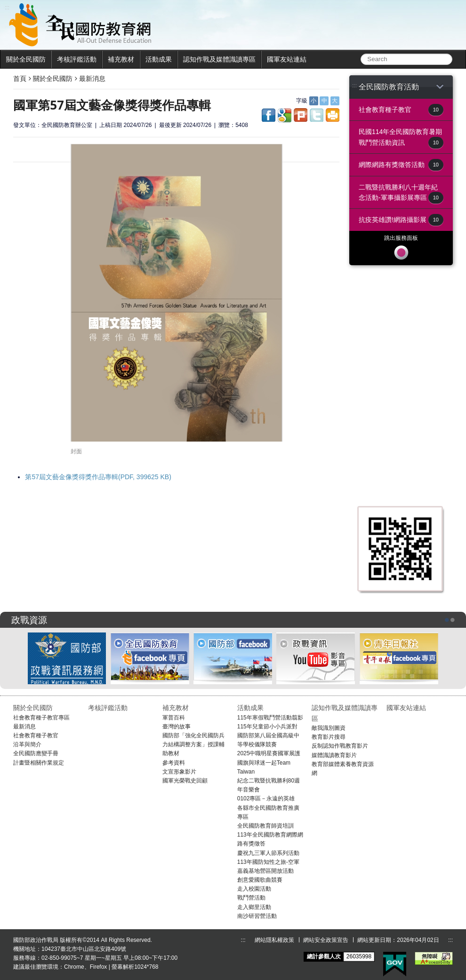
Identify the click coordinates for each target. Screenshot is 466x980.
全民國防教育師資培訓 (265, 826)
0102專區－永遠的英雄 (266, 798)
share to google (285, 115)
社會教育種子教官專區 (41, 718)
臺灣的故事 (177, 727)
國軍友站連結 (287, 59)
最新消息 (92, 79)
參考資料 (174, 763)
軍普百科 (174, 718)
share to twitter (317, 115)
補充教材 (121, 59)
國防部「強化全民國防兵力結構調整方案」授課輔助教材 (193, 744)
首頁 (20, 79)
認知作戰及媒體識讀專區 (219, 59)
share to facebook (269, 115)
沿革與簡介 (27, 744)
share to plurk (301, 115)
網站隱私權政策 (274, 940)
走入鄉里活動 (254, 907)
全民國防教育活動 (401, 87)
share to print (333, 115)
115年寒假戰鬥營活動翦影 (270, 718)
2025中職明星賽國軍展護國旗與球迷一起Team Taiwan (269, 762)
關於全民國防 (26, 59)
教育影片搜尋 (329, 737)
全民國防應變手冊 (36, 753)
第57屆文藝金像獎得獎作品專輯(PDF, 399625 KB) (98, 477)
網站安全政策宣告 (326, 940)
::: (354, 86)
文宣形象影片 (179, 772)
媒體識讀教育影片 (334, 755)
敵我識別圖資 (329, 728)
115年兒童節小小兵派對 (267, 727)
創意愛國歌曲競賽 (260, 880)
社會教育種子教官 (401, 110)
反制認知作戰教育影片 (340, 746)
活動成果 (159, 59)
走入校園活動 (254, 889)
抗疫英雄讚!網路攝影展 (401, 220)
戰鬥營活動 (251, 898)
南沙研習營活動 (257, 916)
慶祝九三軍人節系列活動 (268, 853)
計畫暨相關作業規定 (39, 763)
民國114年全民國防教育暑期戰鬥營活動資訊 (401, 138)
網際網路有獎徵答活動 (401, 165)
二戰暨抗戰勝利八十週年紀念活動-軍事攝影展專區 (401, 194)
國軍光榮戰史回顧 (185, 781)
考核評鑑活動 (77, 59)
